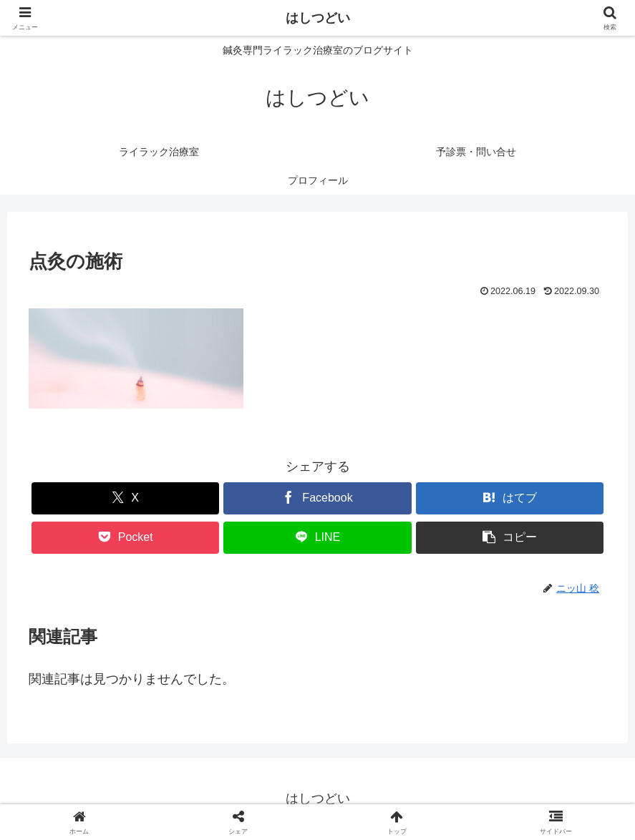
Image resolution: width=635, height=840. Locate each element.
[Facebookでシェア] (317, 498)
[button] (510, 538)
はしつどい (318, 18)
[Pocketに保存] (125, 538)
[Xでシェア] (125, 498)
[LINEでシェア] (317, 538)
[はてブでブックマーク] (510, 498)
